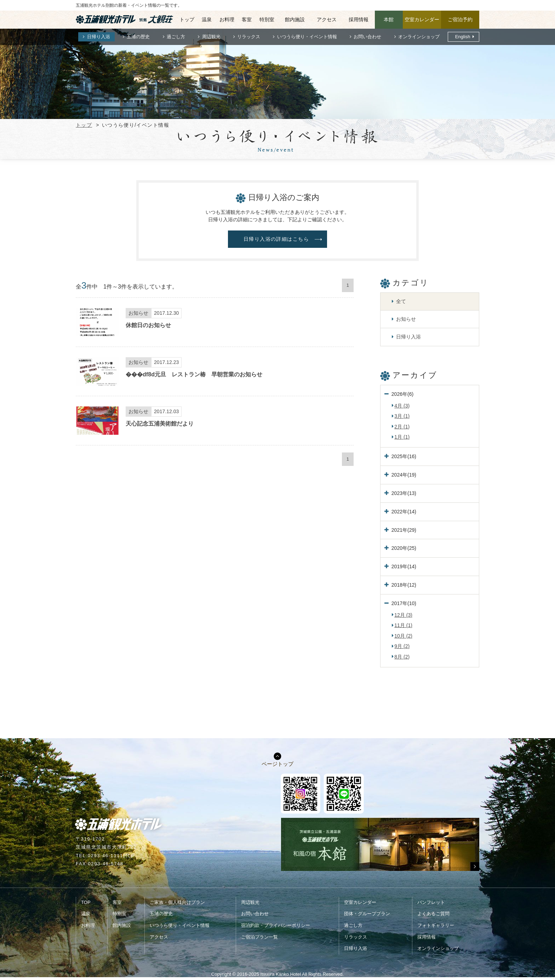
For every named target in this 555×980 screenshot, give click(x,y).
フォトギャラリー (436, 925)
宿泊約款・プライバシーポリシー (276, 925)
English (463, 37)
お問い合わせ (367, 37)
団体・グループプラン (367, 914)
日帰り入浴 (99, 37)
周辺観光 (211, 37)
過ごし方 (176, 37)
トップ (187, 19)
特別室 (267, 19)
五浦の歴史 (138, 37)
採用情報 (359, 19)
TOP (86, 902)
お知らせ (406, 319)
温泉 (207, 19)
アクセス (327, 19)
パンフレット (431, 902)
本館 (389, 19)
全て (401, 301)
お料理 (227, 19)
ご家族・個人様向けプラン (177, 902)
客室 (247, 19)
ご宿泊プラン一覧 (259, 937)
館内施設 (295, 19)
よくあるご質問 (433, 914)
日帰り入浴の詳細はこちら (276, 239)
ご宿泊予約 (460, 19)
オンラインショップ (419, 37)
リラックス (249, 37)
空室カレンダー (422, 19)
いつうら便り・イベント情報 (307, 37)
